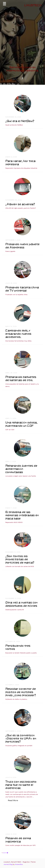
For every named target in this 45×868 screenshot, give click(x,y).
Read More (14, 800)
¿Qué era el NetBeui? (20, 121)
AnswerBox (19, 864)
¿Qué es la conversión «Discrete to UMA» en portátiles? (21, 738)
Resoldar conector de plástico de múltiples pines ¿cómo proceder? (21, 692)
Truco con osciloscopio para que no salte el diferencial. (21, 785)
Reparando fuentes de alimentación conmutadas (21, 469)
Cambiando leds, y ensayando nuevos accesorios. (18, 334)
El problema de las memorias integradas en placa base (22, 515)
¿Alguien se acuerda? (20, 204)
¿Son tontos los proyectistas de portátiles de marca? (20, 559)
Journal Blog (8, 864)
